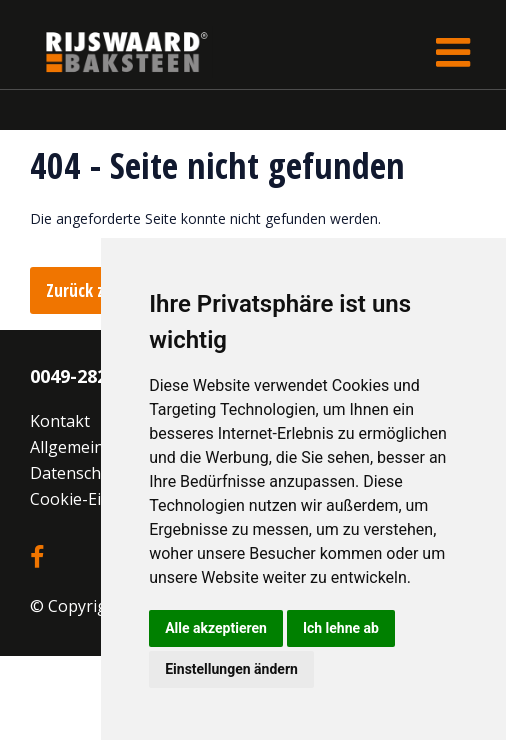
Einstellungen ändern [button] (231, 669)
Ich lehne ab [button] (341, 628)
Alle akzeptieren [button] (216, 628)
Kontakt (60, 421)
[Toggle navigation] (453, 52)
